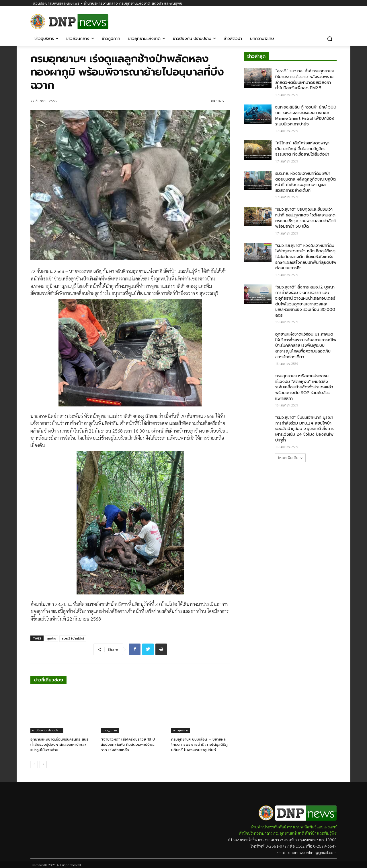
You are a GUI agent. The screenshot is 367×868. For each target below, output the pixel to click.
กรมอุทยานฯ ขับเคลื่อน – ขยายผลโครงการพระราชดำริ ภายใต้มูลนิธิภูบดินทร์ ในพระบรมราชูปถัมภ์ (199, 744)
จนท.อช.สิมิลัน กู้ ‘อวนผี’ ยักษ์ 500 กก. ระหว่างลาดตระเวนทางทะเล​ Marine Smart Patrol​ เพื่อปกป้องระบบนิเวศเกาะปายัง (306, 116)
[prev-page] (34, 764)
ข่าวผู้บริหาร (181, 730)
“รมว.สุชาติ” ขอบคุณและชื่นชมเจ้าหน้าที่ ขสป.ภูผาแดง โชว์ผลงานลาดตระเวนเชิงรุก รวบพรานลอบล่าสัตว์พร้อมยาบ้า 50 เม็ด (305, 218)
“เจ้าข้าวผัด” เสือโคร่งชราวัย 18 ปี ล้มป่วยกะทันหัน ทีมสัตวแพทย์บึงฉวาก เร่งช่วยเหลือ (128, 744)
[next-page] (43, 764)
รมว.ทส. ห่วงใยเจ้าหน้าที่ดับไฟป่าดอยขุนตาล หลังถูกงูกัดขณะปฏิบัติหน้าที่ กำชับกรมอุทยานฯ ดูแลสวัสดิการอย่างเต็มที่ (305, 182)
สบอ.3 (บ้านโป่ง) (73, 639)
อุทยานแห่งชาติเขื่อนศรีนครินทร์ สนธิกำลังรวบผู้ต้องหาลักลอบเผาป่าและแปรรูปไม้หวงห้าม (59, 744)
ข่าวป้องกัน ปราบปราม (47, 730)
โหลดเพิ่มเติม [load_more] (290, 458)
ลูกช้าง (51, 639)
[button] (330, 39)
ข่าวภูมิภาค (110, 730)
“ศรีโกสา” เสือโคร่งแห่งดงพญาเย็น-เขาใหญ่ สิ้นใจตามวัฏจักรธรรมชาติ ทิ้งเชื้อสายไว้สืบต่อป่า (302, 149)
